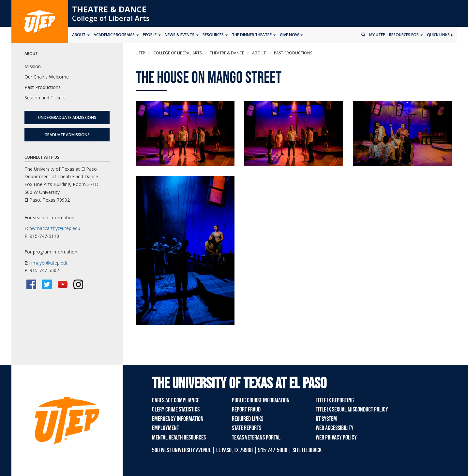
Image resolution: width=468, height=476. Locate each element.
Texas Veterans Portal (256, 438)
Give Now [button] (291, 35)
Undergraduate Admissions (67, 117)
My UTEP (377, 35)
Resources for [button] (406, 35)
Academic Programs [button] (116, 35)
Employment (166, 428)
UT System (326, 419)
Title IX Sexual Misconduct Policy (352, 410)
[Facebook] (31, 284)
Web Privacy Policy (336, 438)
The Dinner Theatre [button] (254, 35)
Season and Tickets (45, 98)
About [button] (81, 35)
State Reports (247, 428)
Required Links (248, 419)
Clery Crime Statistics (176, 410)
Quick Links (440, 35)
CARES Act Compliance (176, 400)
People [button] (152, 35)
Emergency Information (178, 419)
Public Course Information (261, 400)
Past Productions (43, 87)
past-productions (293, 53)
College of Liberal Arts (111, 18)
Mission (33, 66)
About (258, 53)
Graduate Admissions (67, 135)
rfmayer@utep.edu (49, 263)
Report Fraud (246, 410)
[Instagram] (78, 284)
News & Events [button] (182, 35)
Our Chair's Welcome (47, 77)
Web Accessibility (335, 428)
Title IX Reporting (335, 400)
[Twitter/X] (47, 284)
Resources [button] (215, 35)
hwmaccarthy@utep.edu (55, 228)
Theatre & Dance (109, 9)
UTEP (140, 53)
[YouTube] (63, 284)
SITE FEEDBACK (307, 450)
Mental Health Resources (179, 438)
